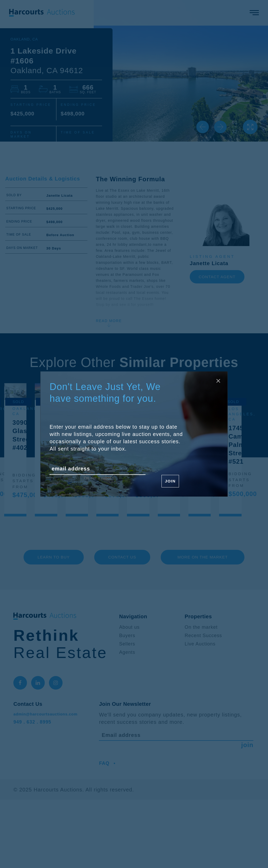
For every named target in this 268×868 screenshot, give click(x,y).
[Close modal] (216, 383)
